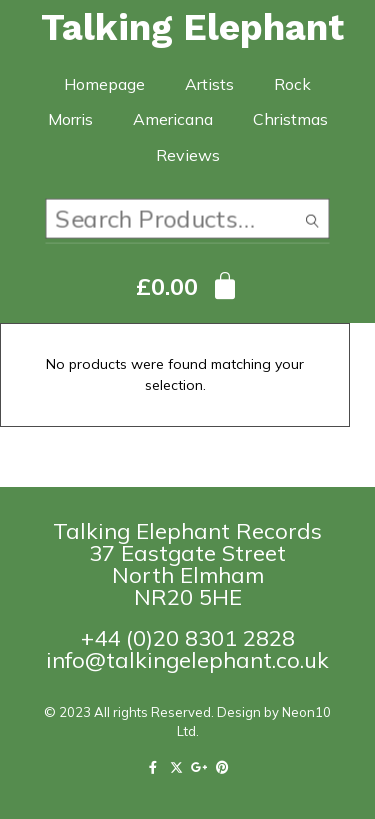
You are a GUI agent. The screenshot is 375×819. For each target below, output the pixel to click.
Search (312, 223)
